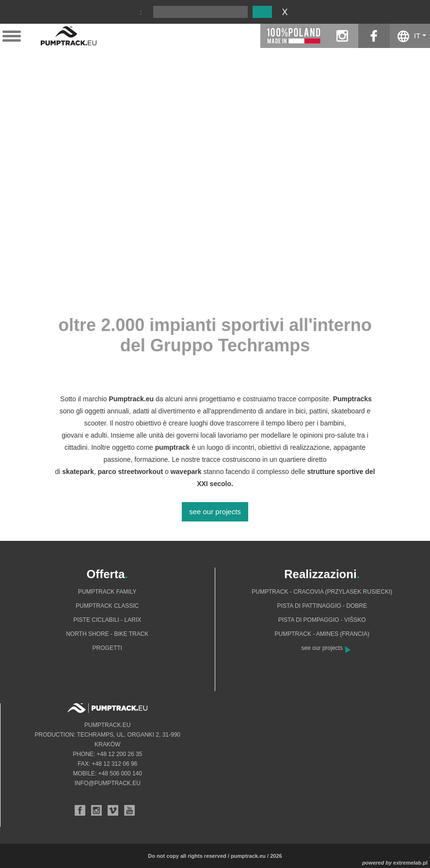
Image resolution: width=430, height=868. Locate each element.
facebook (374, 36)
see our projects (215, 512)
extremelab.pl (410, 863)
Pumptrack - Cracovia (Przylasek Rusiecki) (322, 592)
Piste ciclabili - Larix (107, 620)
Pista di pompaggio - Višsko (322, 620)
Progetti (107, 648)
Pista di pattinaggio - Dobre (322, 606)
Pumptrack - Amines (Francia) (322, 634)
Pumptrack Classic (107, 606)
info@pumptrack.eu (108, 783)
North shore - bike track (107, 634)
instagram (342, 36)
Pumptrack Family (107, 592)
